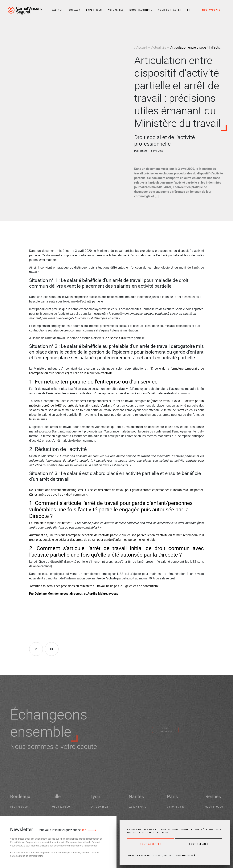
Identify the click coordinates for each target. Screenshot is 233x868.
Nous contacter (170, 10)
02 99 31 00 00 (214, 809)
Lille (56, 798)
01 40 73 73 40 (176, 809)
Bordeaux (20, 798)
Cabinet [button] (57, 10)
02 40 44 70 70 (137, 809)
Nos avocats (211, 10)
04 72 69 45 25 (99, 809)
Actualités (116, 10)
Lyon (95, 798)
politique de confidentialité (30, 856)
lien (83, 830)
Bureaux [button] (75, 10)
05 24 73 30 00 (19, 809)
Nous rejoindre (141, 10)
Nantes (136, 798)
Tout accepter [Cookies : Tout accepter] (151, 844)
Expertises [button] (94, 10)
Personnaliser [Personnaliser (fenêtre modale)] (139, 856)
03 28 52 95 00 (61, 809)
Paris (172, 798)
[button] (189, 10)
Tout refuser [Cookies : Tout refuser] (199, 844)
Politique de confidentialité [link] (174, 856)
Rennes (213, 798)
